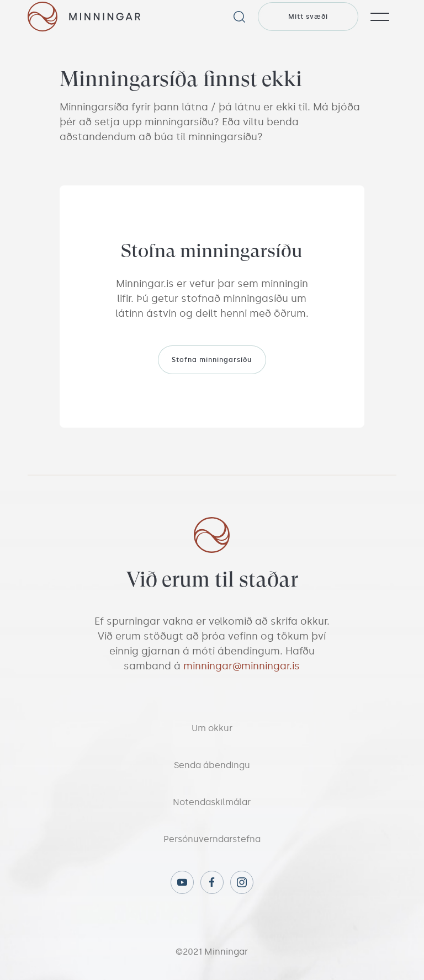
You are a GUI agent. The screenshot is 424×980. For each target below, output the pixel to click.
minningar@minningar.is (242, 666)
